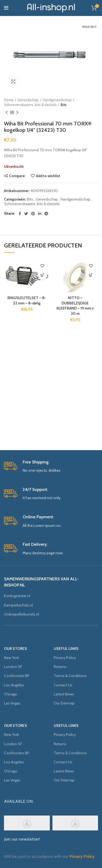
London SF (13, 667)
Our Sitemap (64, 703)
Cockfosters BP (17, 676)
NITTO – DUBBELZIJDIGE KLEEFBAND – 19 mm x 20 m (75, 306)
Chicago (11, 694)
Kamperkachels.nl (18, 605)
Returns (60, 667)
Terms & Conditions (70, 676)
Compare (17, 176)
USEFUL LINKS (66, 649)
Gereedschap (28, 100)
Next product (17, 113)
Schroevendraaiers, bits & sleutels (30, 105)
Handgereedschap (57, 100)
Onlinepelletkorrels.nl (21, 614)
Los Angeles (14, 685)
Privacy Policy (65, 658)
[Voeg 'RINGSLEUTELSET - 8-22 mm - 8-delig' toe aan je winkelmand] (42, 275)
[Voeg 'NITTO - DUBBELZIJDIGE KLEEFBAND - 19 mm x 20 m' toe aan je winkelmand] (91, 275)
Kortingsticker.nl (17, 596)
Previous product (7, 113)
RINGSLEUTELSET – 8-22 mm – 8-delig (27, 300)
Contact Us (63, 685)
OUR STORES (15, 649)
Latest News (64, 694)
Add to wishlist (48, 176)
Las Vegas (12, 703)
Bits (64, 105)
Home (9, 100)
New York (11, 658)
